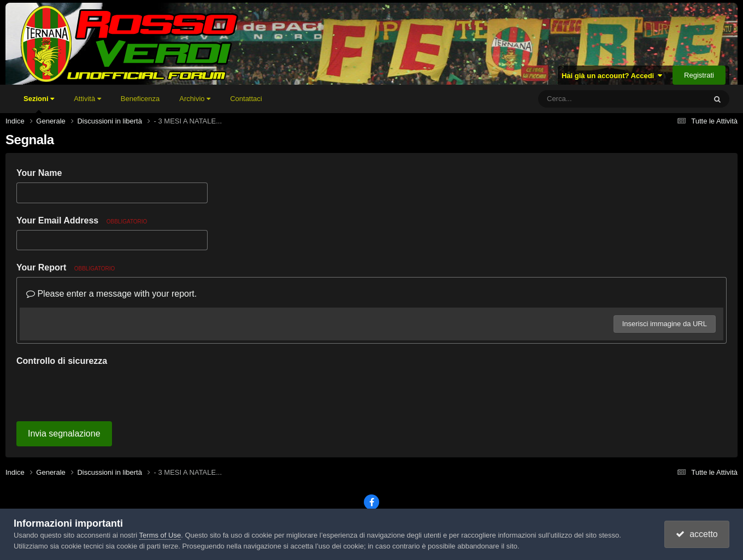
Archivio (195, 99)
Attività (87, 99)
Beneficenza (140, 99)
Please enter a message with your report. (111, 294)
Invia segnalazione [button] (64, 434)
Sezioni (39, 104)
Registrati (699, 75)
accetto (697, 534)
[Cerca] (598, 99)
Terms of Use (160, 535)
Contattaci (246, 99)
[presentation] (99, 392)
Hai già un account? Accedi (612, 76)
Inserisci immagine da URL (665, 324)
